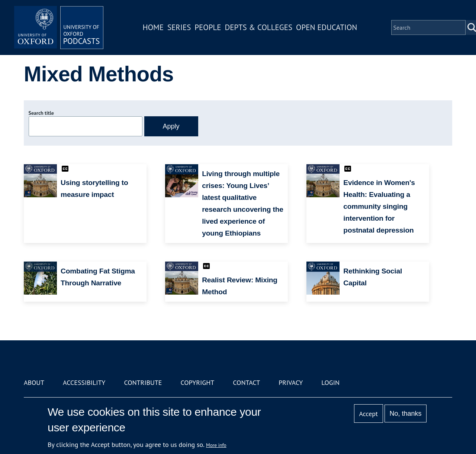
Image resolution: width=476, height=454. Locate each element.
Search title (41, 113)
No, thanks (405, 414)
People (208, 27)
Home (153, 27)
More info (216, 445)
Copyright (197, 382)
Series (179, 27)
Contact (246, 382)
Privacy (291, 382)
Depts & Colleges (259, 27)
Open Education (327, 27)
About (34, 382)
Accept (368, 414)
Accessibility (84, 382)
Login (330, 382)
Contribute (143, 382)
